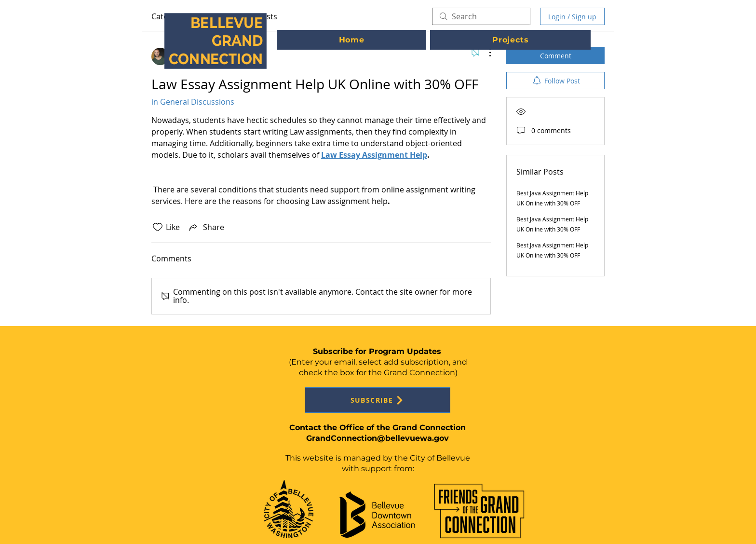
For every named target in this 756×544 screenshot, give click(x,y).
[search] (481, 16)
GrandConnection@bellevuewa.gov (378, 438)
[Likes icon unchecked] (158, 227)
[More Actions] (485, 53)
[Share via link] (206, 227)
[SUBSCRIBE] (378, 400)
